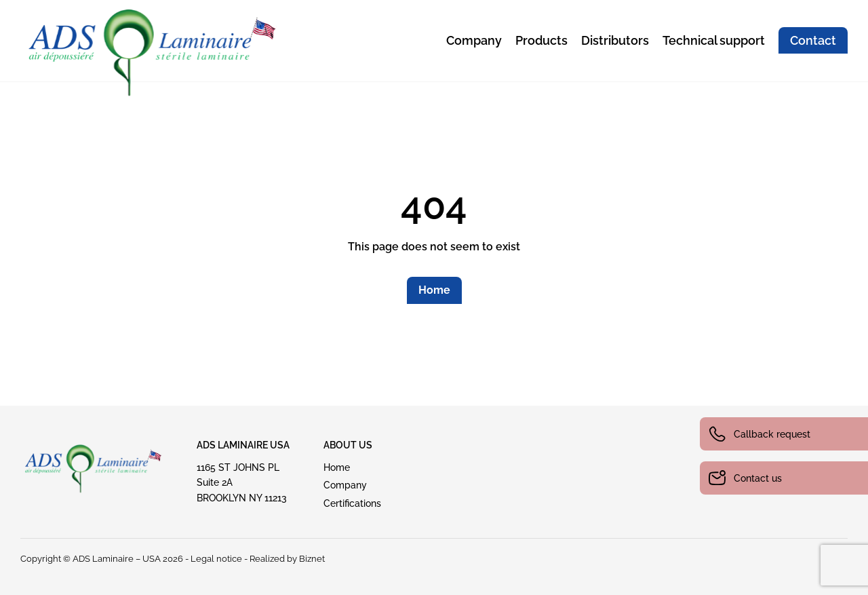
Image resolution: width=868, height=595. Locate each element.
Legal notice (216, 559)
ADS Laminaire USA (243, 445)
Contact (813, 40)
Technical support (714, 40)
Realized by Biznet (287, 559)
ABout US (348, 445)
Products (541, 40)
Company (474, 40)
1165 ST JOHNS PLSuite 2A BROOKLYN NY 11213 (242, 483)
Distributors (615, 40)
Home (434, 290)
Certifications (352, 503)
